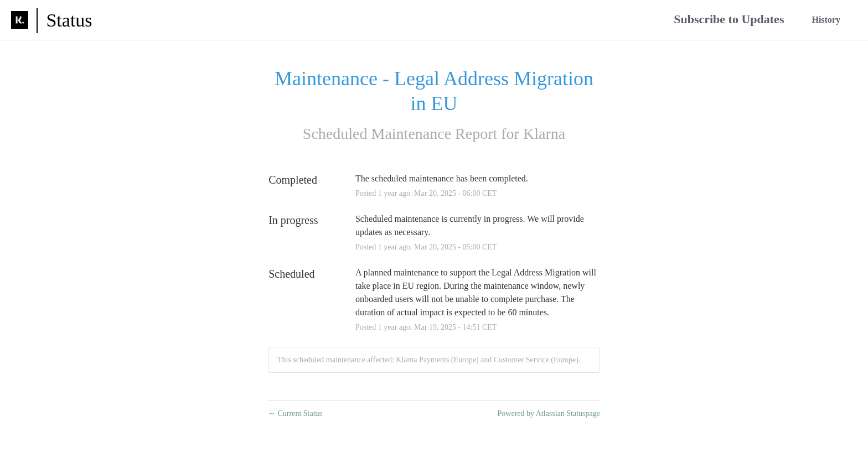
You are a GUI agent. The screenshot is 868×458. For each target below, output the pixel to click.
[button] (729, 20)
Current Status (295, 413)
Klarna (544, 134)
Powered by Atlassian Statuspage (549, 413)
